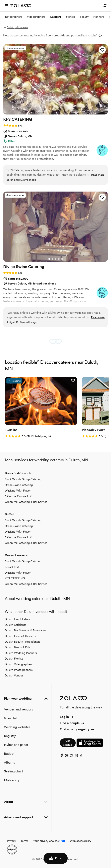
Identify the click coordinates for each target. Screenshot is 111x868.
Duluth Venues (14, 675)
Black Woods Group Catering (23, 479)
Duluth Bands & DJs (17, 647)
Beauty (84, 17)
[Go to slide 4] (59, 259)
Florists (70, 17)
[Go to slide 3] (56, 259)
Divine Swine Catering (19, 485)
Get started (68, 743)
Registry (10, 736)
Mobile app (12, 780)
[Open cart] (105, 6)
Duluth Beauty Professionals (22, 642)
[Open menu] (6, 6)
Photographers (13, 17)
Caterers (56, 17)
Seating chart (13, 771)
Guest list (11, 718)
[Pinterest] (67, 756)
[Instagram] (76, 756)
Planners (99, 17)
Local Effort (12, 567)
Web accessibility (80, 841)
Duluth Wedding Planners (21, 653)
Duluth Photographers (19, 670)
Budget (9, 754)
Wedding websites (17, 727)
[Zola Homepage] (21, 6)
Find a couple (72, 723)
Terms (24, 841)
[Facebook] (62, 756)
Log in (67, 717)
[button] (102, 50)
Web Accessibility (0, 0)
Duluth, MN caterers (16, 27)
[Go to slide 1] (49, 259)
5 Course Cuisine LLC (19, 496)
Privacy (11, 841)
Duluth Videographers (19, 664)
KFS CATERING (15, 578)
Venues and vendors (18, 709)
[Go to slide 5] (62, 259)
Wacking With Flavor (18, 491)
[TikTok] (81, 756)
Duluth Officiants (15, 625)
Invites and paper (16, 745)
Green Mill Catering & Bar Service (26, 502)
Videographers (36, 17)
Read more (98, 175)
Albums (9, 762)
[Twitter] (71, 756)
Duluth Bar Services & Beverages (25, 630)
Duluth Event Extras (17, 619)
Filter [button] (56, 858)
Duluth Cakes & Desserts (20, 636)
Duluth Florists (14, 659)
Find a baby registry (77, 729)
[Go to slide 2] (52, 259)
